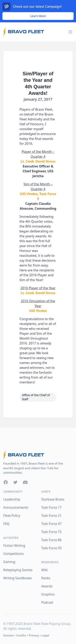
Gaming (9, 562)
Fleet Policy (12, 516)
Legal (45, 635)
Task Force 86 (51, 540)
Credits (21, 635)
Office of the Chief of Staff (36, 397)
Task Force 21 (51, 516)
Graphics (48, 594)
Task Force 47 (51, 524)
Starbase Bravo (53, 499)
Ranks (46, 578)
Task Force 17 (51, 507)
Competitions (13, 554)
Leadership (12, 499)
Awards (47, 586)
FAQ (6, 524)
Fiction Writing (14, 546)
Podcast (47, 602)
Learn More (38, 16)
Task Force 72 (51, 532)
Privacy (34, 635)
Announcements (16, 507)
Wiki (45, 570)
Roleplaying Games (18, 570)
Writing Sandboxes (18, 578)
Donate (8, 635)
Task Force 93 (51, 548)
